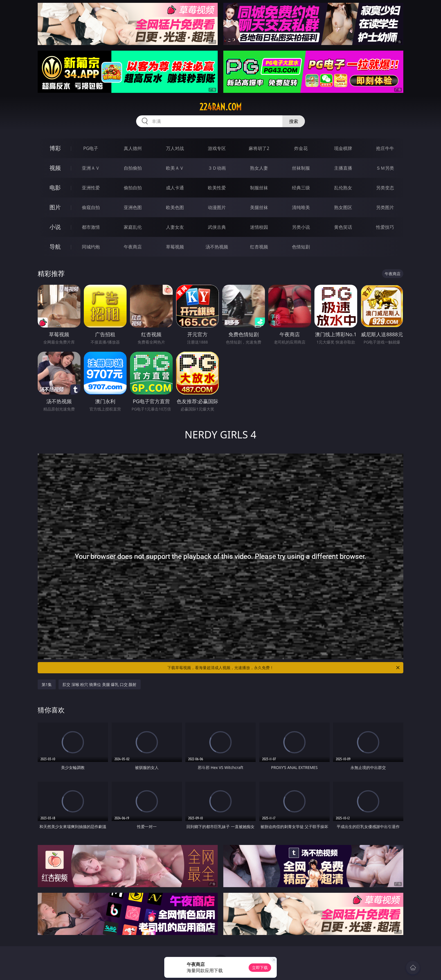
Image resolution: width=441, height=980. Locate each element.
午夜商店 (133, 247)
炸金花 (301, 148)
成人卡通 (175, 188)
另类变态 (385, 188)
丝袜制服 (301, 168)
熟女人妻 (259, 168)
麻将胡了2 (259, 148)
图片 (55, 207)
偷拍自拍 (133, 188)
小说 (55, 227)
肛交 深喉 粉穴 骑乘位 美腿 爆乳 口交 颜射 (99, 684)
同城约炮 (91, 247)
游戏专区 (217, 148)
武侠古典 (217, 227)
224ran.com (220, 107)
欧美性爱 (217, 188)
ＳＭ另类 (385, 168)
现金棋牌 (343, 148)
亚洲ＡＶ (91, 168)
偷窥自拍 (91, 207)
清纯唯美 (301, 207)
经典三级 (301, 188)
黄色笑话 (343, 227)
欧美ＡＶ (175, 168)
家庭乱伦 (133, 227)
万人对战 (175, 148)
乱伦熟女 (343, 188)
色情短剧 (301, 247)
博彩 (55, 148)
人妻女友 (175, 227)
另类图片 (385, 207)
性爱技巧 (385, 227)
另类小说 (301, 227)
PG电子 (91, 148)
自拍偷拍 (133, 168)
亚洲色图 (133, 207)
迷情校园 (259, 227)
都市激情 (91, 227)
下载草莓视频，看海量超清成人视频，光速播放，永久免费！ (284, 668)
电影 (55, 188)
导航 (55, 247)
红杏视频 (259, 247)
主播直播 (343, 168)
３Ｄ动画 (217, 168)
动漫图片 (217, 207)
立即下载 (260, 967)
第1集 (47, 684)
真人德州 (133, 148)
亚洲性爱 (91, 188)
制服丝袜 (259, 188)
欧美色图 (175, 207)
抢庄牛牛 (385, 148)
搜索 (294, 121)
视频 (55, 168)
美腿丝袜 (259, 207)
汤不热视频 (217, 247)
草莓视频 (175, 247)
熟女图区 (343, 207)
